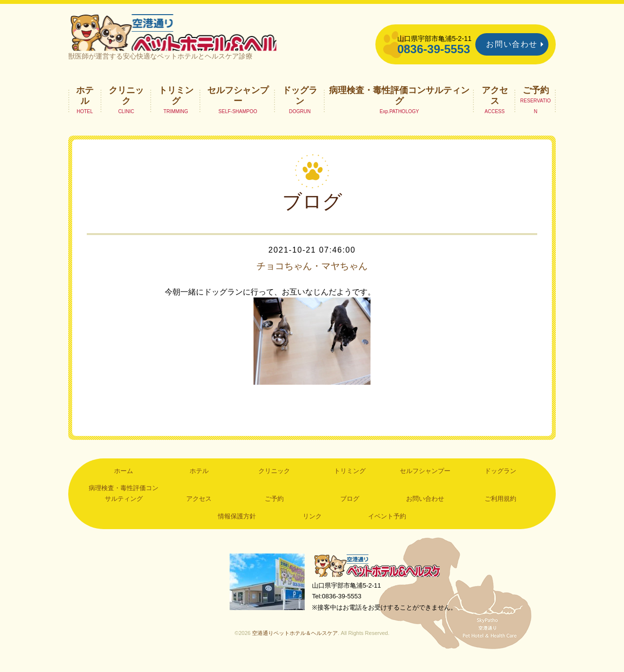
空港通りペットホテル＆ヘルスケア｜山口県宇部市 (198, 37)
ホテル (85, 105)
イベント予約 (387, 526)
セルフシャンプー (238, 105)
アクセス (495, 105)
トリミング (176, 105)
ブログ (350, 509)
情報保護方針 (237, 526)
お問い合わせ (512, 44)
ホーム (124, 481)
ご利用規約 (500, 509)
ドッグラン (300, 105)
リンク (312, 526)
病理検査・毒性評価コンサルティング (399, 105)
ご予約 (536, 100)
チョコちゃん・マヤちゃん (312, 276)
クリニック (126, 105)
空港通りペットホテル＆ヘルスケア (380, 576)
